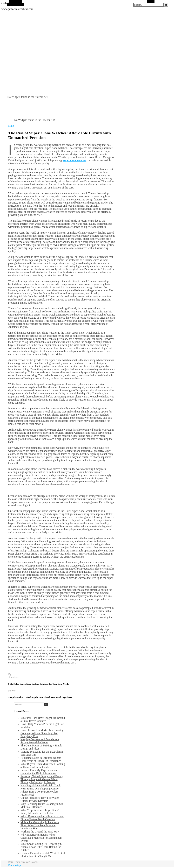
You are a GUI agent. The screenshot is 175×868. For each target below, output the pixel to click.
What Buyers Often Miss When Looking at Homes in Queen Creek (43, 765)
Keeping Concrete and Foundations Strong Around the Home (40, 741)
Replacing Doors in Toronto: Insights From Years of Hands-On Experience (41, 759)
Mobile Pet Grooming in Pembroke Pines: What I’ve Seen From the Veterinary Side (40, 825)
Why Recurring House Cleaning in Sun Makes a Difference (42, 805)
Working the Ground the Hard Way (40, 832)
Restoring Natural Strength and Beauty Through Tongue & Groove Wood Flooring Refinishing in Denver (42, 779)
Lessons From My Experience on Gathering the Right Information (39, 772)
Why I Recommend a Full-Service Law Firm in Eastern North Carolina (42, 818)
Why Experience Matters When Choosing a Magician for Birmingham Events (41, 838)
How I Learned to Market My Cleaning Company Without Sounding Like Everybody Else (42, 733)
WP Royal (31, 862)
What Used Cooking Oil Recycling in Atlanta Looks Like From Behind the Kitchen (41, 847)
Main (11, 126)
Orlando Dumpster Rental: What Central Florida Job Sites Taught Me (43, 855)
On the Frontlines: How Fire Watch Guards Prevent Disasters (40, 799)
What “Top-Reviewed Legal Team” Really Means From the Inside (40, 812)
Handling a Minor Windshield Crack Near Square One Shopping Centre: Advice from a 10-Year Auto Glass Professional (41, 790)
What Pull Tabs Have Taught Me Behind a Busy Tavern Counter (43, 719)
